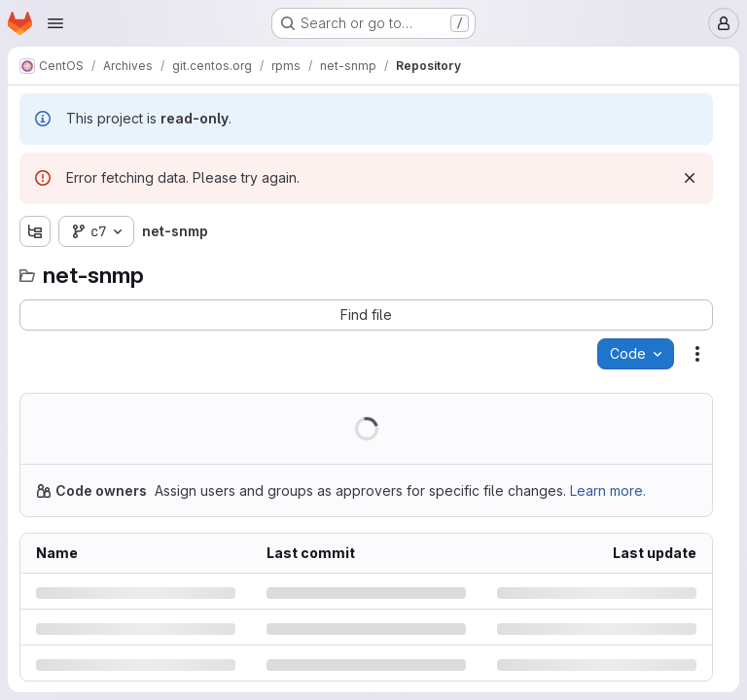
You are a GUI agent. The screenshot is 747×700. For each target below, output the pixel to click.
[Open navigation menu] (55, 23)
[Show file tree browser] (35, 231)
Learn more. (608, 490)
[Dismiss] (690, 178)
